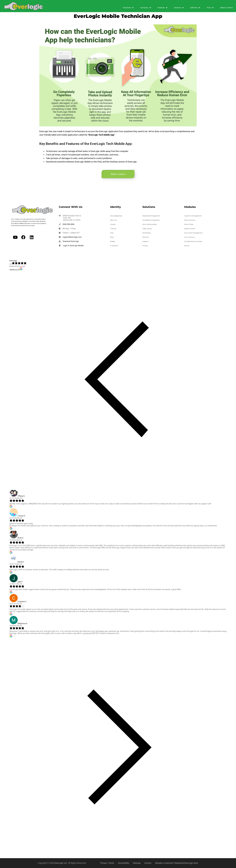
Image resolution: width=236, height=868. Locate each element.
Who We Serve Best (150, 224)
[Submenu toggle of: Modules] (167, 8)
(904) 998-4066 (69, 224)
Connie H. (22, 516)
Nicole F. (21, 562)
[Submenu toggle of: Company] (150, 8)
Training (113, 229)
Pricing (145, 246)
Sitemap (137, 863)
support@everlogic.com (72, 237)
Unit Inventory (190, 237)
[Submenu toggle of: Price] (213, 8)
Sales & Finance (190, 229)
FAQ (112, 233)
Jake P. (20, 582)
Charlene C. (22, 602)
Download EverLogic (71, 241)
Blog (112, 237)
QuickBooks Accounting (193, 241)
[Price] (210, 8)
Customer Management (193, 216)
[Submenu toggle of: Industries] (133, 8)
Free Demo (114, 246)
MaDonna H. (23, 623)
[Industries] (128, 8)
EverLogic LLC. (61, 863)
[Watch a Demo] (226, 8)
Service (187, 246)
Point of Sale (189, 224)
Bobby (113, 241)
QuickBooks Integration (151, 220)
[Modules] (163, 8)
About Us (113, 220)
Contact (148, 863)
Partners (146, 237)
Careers (113, 224)
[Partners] (179, 8)
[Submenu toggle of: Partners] (183, 8)
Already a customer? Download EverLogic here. (177, 863)
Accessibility (124, 863)
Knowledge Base (116, 216)
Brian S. (21, 538)
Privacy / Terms (107, 863)
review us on (16, 270)
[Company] (146, 8)
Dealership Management (151, 216)
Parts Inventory (190, 220)
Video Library (147, 229)
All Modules (147, 233)
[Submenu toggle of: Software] (199, 8)
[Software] (195, 8)
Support (145, 241)
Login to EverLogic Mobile (73, 246)
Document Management (193, 233)
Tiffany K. (21, 496)
